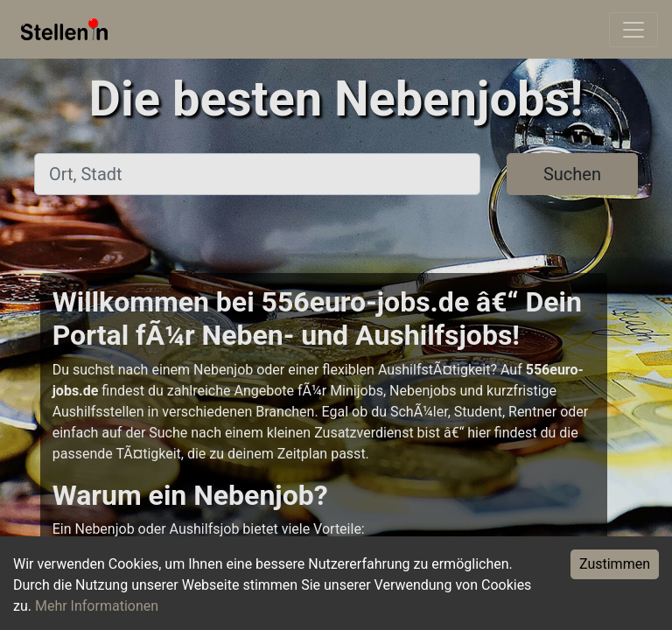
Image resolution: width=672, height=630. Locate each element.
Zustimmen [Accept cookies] (615, 564)
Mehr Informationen (97, 606)
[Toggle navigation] (633, 30)
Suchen (572, 174)
